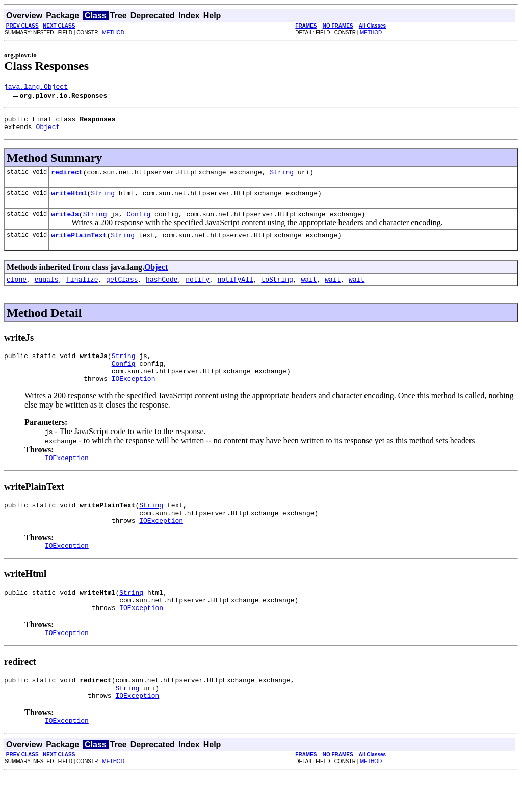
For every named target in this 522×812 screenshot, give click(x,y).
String (282, 178)
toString (277, 291)
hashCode (162, 291)
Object (48, 131)
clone (17, 291)
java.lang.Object (36, 88)
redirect (67, 178)
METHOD (113, 32)
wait (309, 291)
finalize (82, 291)
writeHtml (69, 200)
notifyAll (236, 291)
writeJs (65, 223)
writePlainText (79, 245)
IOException (134, 397)
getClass (122, 291)
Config (138, 223)
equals (47, 291)
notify (198, 291)
